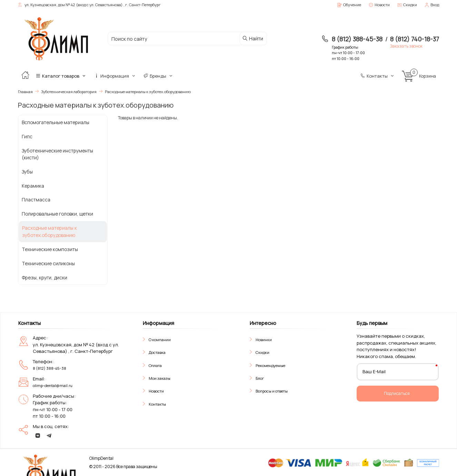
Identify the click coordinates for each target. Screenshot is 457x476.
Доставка (157, 352)
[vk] (38, 436)
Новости (156, 391)
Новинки (264, 340)
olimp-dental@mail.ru (53, 385)
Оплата (155, 365)
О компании (160, 340)
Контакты (378, 76)
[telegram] (49, 436)
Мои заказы (160, 378)
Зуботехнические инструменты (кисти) (57, 154)
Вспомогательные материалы (56, 122)
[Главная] (25, 76)
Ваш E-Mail (374, 371)
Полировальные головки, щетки (57, 214)
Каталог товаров (61, 76)
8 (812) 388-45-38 (357, 39)
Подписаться (397, 393)
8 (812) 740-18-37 (415, 39)
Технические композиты (50, 249)
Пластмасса (36, 200)
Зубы (27, 172)
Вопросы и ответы (272, 391)
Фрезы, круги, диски (44, 277)
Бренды (158, 76)
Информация (115, 76)
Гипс (27, 136)
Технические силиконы (48, 263)
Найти (253, 38)
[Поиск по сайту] (174, 39)
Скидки (262, 352)
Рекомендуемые (270, 365)
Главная (25, 92)
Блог (260, 378)
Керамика (33, 186)
